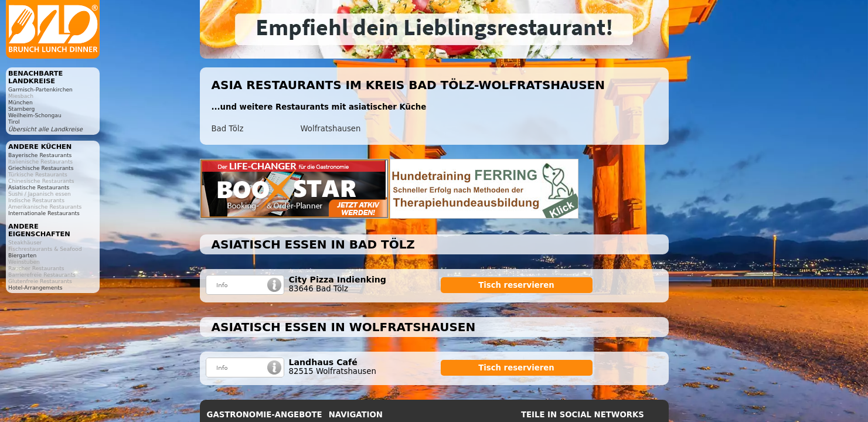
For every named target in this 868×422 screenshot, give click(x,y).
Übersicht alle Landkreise (45, 129)
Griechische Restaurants (41, 168)
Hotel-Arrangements (35, 287)
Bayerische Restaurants (40, 155)
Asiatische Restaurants (39, 187)
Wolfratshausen (331, 129)
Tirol (14, 122)
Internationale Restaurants (44, 213)
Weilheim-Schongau (35, 115)
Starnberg (21, 109)
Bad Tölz (228, 129)
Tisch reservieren (516, 285)
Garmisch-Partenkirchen (40, 89)
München (21, 102)
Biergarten (22, 255)
